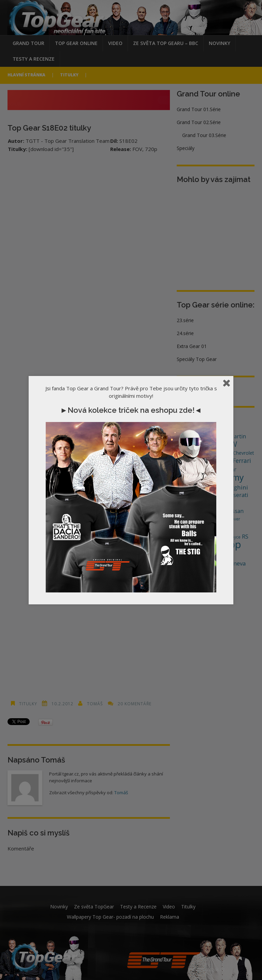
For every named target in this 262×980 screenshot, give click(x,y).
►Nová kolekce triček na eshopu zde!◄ (131, 410)
